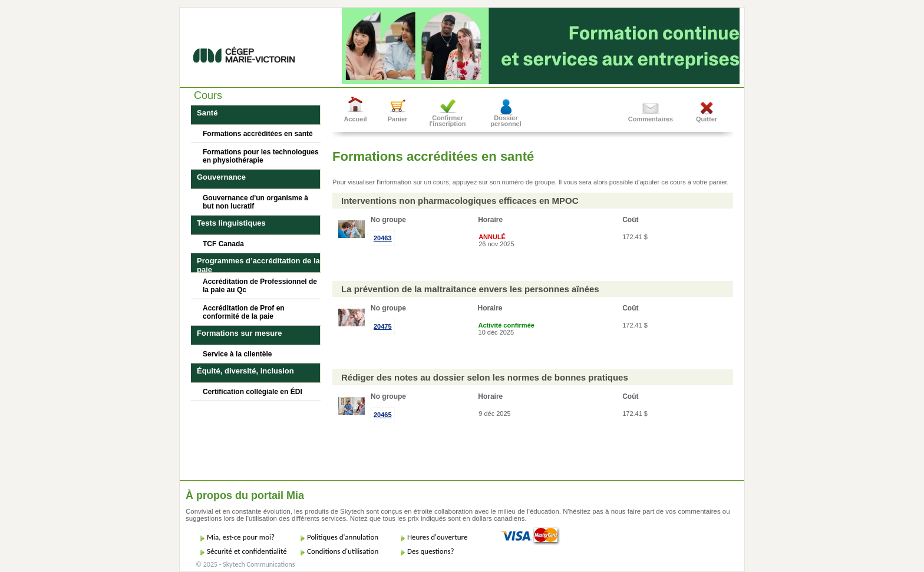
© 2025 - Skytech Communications (245, 564)
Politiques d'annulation (343, 537)
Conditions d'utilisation (343, 551)
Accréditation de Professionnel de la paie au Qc (260, 286)
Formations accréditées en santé (258, 134)
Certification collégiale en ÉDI (253, 392)
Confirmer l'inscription (448, 121)
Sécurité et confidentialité (247, 551)
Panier (398, 119)
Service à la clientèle (237, 354)
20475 (383, 326)
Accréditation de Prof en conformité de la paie (244, 312)
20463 (383, 238)
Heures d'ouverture (437, 537)
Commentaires (651, 119)
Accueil (355, 119)
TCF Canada (223, 244)
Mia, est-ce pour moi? (241, 537)
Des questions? (431, 551)
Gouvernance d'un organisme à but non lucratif (255, 202)
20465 (383, 415)
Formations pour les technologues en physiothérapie (261, 156)
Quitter (707, 119)
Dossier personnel (506, 121)
